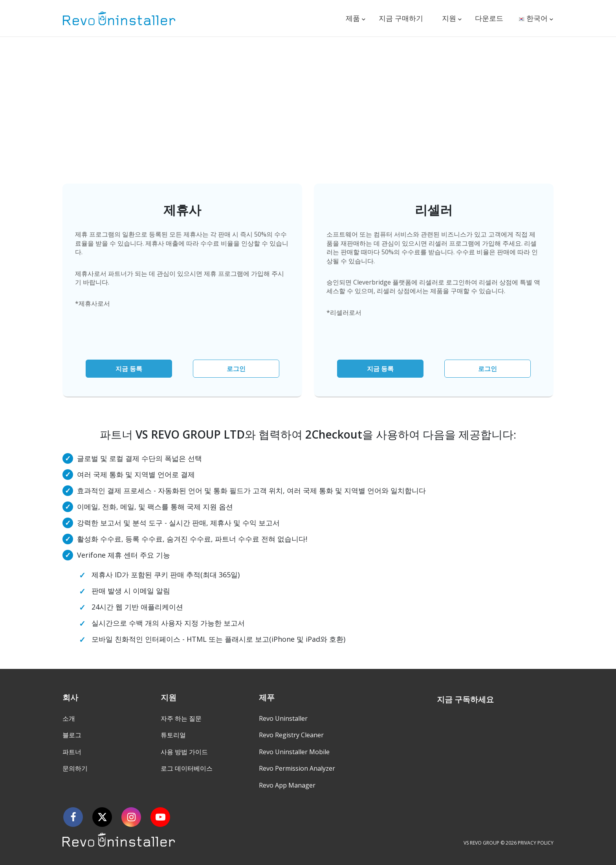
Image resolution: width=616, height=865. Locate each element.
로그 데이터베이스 (187, 768)
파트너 (72, 752)
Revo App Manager (287, 785)
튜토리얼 (173, 735)
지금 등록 (129, 369)
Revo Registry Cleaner (291, 735)
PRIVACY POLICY (536, 843)
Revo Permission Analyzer (297, 768)
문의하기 (75, 768)
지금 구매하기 (401, 18)
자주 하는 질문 (181, 718)
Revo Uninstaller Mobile (294, 752)
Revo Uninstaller (283, 718)
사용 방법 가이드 (184, 752)
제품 (353, 18)
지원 (449, 18)
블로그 (72, 735)
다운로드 (489, 18)
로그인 (236, 369)
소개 (69, 718)
